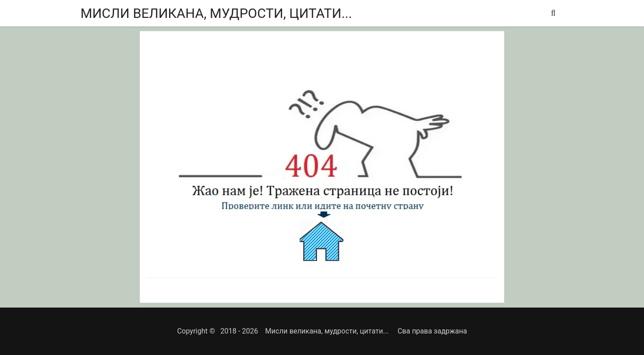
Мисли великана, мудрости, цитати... (216, 13)
